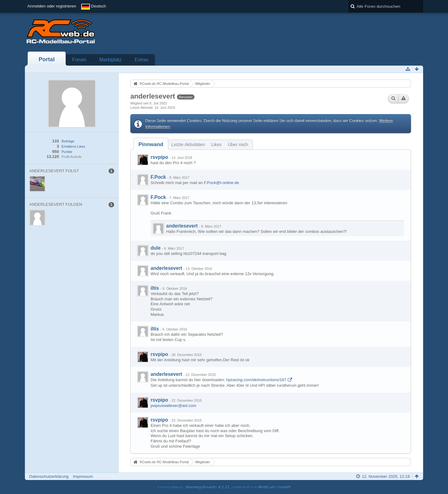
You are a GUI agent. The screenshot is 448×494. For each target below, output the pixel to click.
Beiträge (68, 141)
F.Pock (158, 177)
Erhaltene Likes (73, 146)
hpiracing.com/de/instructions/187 (256, 380)
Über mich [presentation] (238, 145)
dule (156, 248)
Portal (47, 59)
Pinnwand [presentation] (151, 144)
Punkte (67, 152)
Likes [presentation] (216, 145)
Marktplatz (110, 60)
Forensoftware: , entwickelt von (224, 487)
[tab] (151, 144)
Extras (142, 60)
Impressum (83, 476)
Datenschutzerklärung (49, 476)
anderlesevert (182, 226)
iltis (155, 288)
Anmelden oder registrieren (52, 6)
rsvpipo (159, 157)
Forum (79, 60)
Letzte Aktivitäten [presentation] (188, 145)
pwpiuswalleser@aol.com (173, 406)
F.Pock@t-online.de (221, 183)
